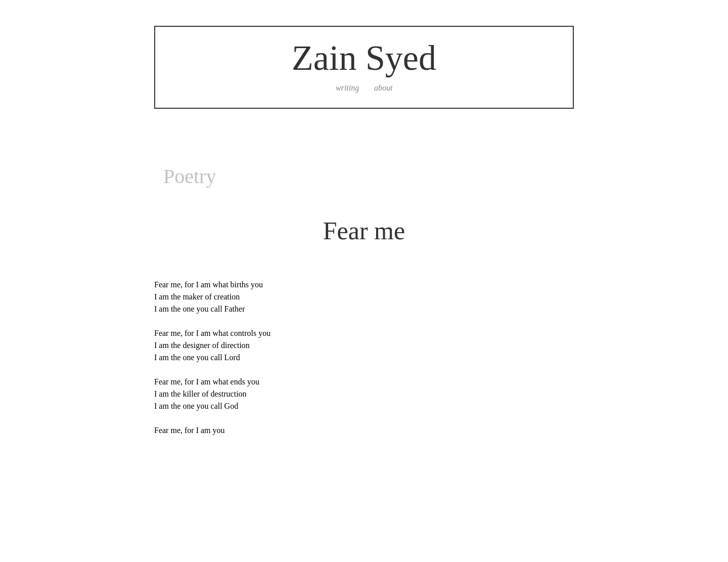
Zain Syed (364, 58)
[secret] (493, 88)
